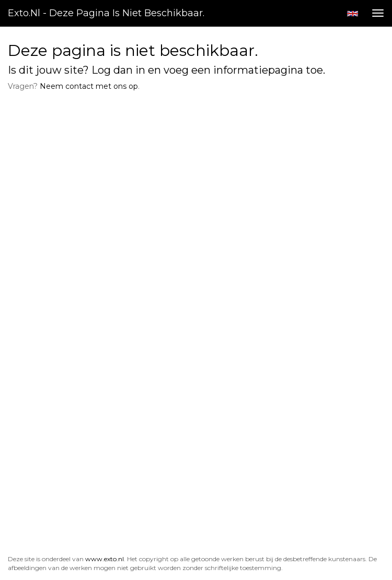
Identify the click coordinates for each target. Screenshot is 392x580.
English (353, 14)
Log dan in (118, 70)
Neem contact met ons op (89, 86)
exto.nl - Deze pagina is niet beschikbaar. (106, 13)
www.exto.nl (105, 559)
